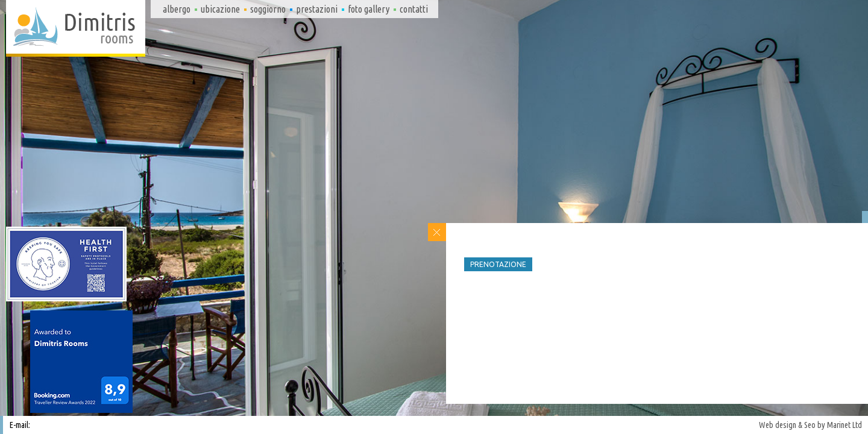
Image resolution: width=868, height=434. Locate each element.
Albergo (177, 9)
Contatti (414, 9)
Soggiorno (268, 9)
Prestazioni (317, 9)
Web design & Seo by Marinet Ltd (810, 425)
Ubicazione (220, 9)
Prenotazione (498, 264)
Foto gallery (369, 9)
